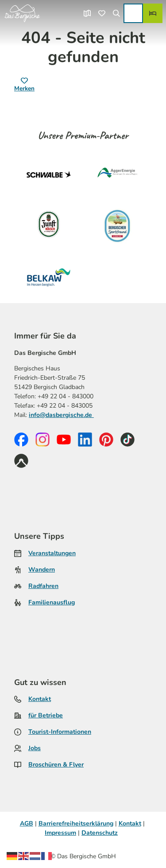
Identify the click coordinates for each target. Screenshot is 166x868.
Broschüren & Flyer (56, 765)
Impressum (60, 833)
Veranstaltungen (52, 553)
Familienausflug (52, 602)
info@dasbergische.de (61, 415)
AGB (27, 823)
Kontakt (40, 699)
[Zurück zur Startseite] (22, 13)
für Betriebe (46, 715)
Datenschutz (100, 833)
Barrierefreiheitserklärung (76, 823)
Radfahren (43, 586)
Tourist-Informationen (60, 732)
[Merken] (24, 85)
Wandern (42, 570)
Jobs (35, 748)
